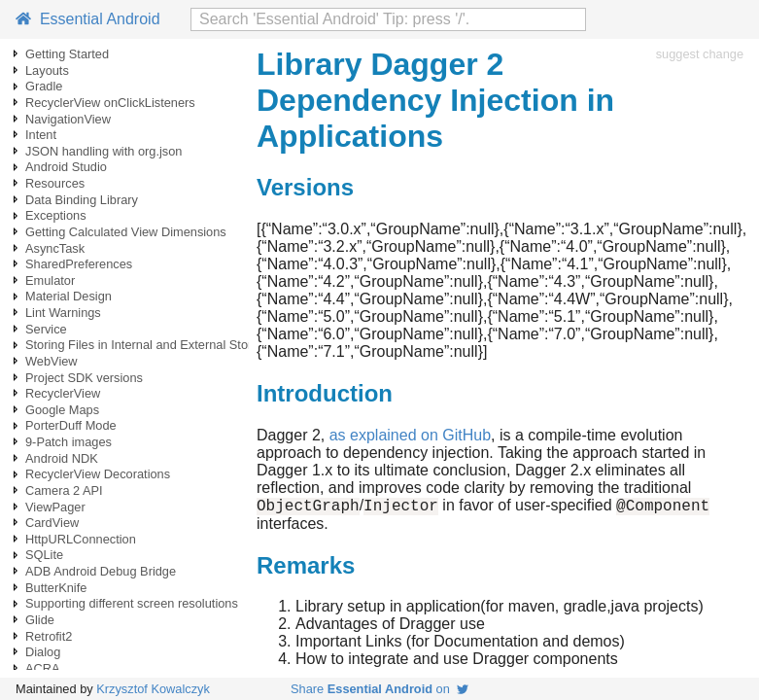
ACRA (43, 668)
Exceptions (56, 215)
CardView (52, 523)
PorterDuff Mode (71, 425)
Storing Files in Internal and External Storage (149, 345)
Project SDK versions (84, 378)
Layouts (47, 70)
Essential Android (88, 19)
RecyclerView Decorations (98, 474)
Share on (379, 689)
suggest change (700, 54)
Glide (40, 620)
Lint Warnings (63, 313)
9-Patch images (69, 442)
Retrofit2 (49, 636)
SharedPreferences (79, 264)
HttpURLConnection (81, 539)
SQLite (44, 555)
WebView (52, 361)
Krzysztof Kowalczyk (153, 689)
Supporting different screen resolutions (132, 603)
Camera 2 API (64, 490)
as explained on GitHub (410, 435)
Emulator (50, 280)
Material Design (69, 296)
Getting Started (67, 54)
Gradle (44, 86)
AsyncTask (55, 248)
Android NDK (62, 458)
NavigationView (68, 119)
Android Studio (66, 167)
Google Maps (62, 410)
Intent (41, 135)
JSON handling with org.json (103, 151)
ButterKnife (56, 588)
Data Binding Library (82, 200)
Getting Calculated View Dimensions (126, 232)
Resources (55, 183)
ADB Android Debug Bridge (101, 571)
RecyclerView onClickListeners (110, 103)
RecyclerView (63, 393)
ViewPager (55, 507)
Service (46, 329)
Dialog (43, 652)
